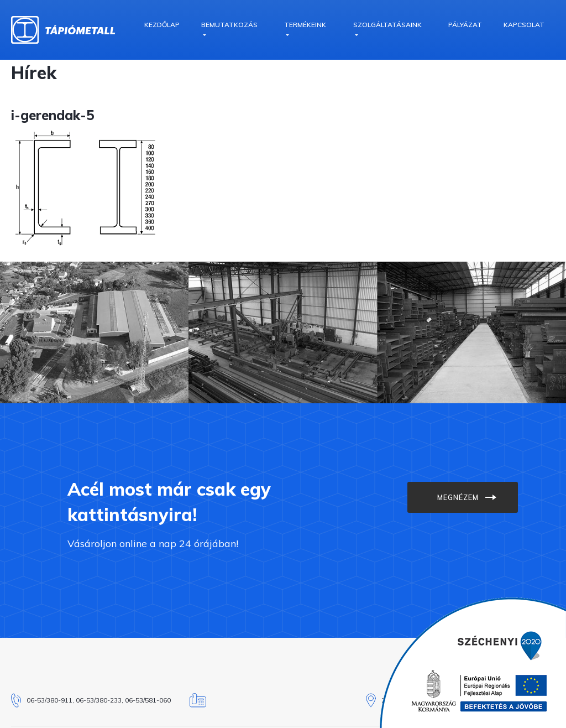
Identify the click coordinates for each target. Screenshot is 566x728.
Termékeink (305, 25)
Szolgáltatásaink (387, 25)
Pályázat (465, 25)
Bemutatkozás (229, 25)
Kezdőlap (162, 25)
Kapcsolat (524, 25)
